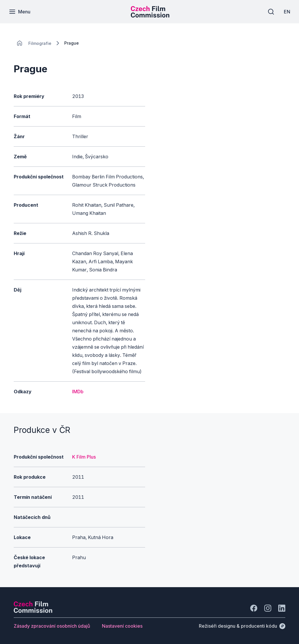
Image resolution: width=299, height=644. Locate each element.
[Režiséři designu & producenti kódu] (242, 626)
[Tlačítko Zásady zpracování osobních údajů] (52, 626)
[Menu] (20, 12)
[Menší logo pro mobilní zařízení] (150, 16)
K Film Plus (84, 457)
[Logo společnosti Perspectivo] (33, 611)
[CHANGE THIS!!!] (20, 43)
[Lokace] (40, 43)
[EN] (287, 12)
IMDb (78, 392)
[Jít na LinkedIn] (282, 608)
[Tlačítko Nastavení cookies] (122, 626)
